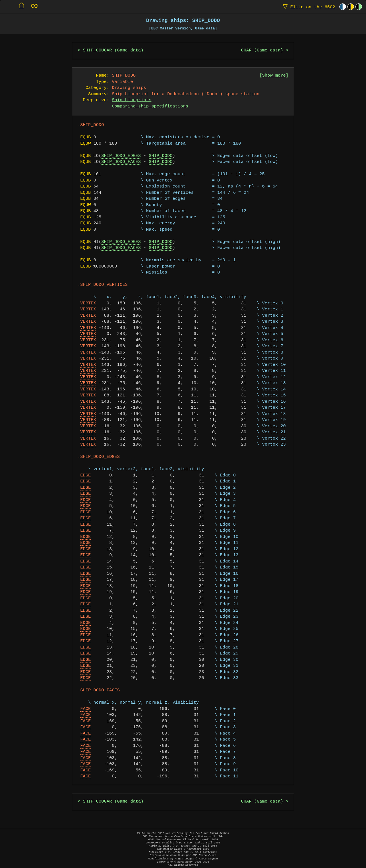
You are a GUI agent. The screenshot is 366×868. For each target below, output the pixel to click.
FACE (86, 709)
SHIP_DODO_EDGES (121, 156)
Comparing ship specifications (150, 106)
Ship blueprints (132, 100)
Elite (308, 7)
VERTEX (88, 303)
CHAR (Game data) (262, 50)
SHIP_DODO (161, 156)
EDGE (86, 475)
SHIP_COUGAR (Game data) (113, 50)
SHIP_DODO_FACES (121, 162)
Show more (274, 76)
